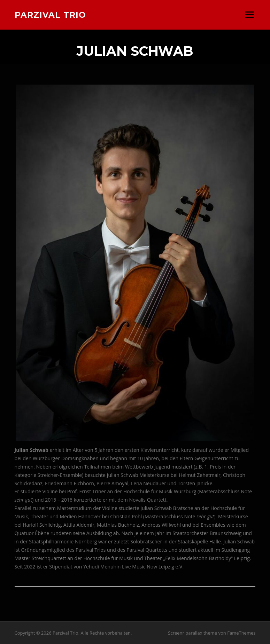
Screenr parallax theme (192, 633)
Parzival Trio (50, 15)
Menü (249, 15)
